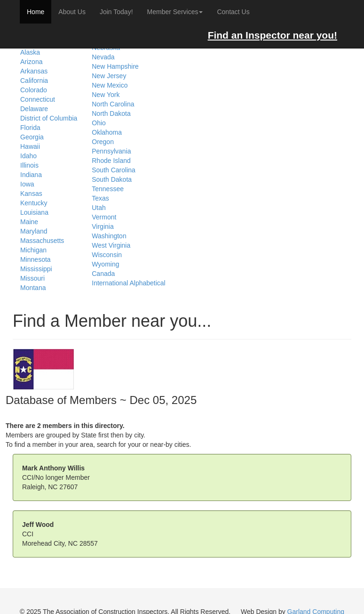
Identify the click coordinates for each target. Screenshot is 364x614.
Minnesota (36, 259)
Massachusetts (42, 241)
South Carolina (114, 170)
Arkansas (34, 71)
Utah (99, 208)
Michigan (33, 250)
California (34, 81)
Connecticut (38, 99)
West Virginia (111, 245)
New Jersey (109, 76)
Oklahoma (107, 132)
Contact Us (233, 12)
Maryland (34, 231)
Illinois (29, 165)
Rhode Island (111, 161)
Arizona (31, 62)
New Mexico (110, 85)
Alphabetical (147, 283)
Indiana (31, 175)
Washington (109, 236)
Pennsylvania (111, 151)
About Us (72, 12)
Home (36, 12)
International (110, 283)
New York (106, 95)
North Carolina (113, 104)
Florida (30, 128)
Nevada (103, 57)
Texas (100, 198)
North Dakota (111, 113)
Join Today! (116, 12)
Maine (29, 222)
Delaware (34, 109)
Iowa (27, 184)
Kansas (31, 194)
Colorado (34, 90)
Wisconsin (107, 255)
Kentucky (34, 203)
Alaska (30, 52)
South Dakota (112, 179)
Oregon (103, 142)
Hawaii (30, 146)
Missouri (32, 278)
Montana (33, 288)
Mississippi (36, 269)
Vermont (104, 217)
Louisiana (34, 212)
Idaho (28, 156)
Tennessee (108, 189)
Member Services (175, 12)
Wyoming (105, 264)
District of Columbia (49, 118)
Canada (103, 274)
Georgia (32, 137)
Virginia (103, 226)
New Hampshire (115, 66)
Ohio (99, 123)
